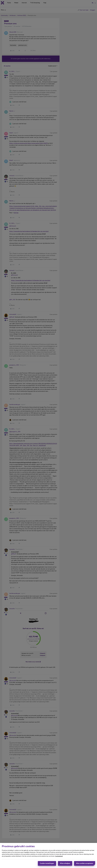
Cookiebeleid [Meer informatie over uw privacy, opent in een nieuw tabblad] (59, 856)
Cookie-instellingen (47, 863)
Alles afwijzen (65, 863)
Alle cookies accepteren (85, 863)
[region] (48, 855)
